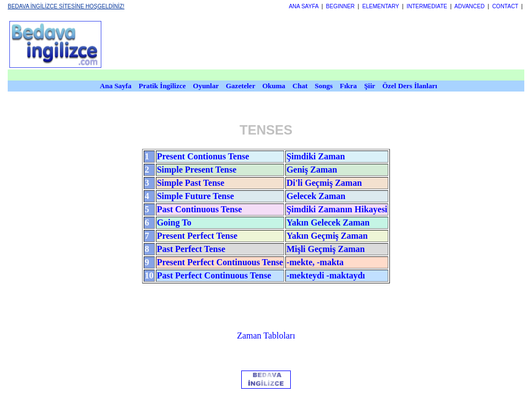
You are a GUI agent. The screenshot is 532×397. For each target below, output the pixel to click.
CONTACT (505, 6)
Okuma (275, 86)
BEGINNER (340, 6)
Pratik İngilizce (162, 86)
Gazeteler (241, 86)
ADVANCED (469, 6)
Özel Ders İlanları (410, 86)
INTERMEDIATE (427, 6)
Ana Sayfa (115, 86)
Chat (300, 86)
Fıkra (348, 86)
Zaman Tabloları (266, 336)
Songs (324, 86)
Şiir (370, 86)
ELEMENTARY (381, 6)
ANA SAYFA (303, 6)
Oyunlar (206, 86)
